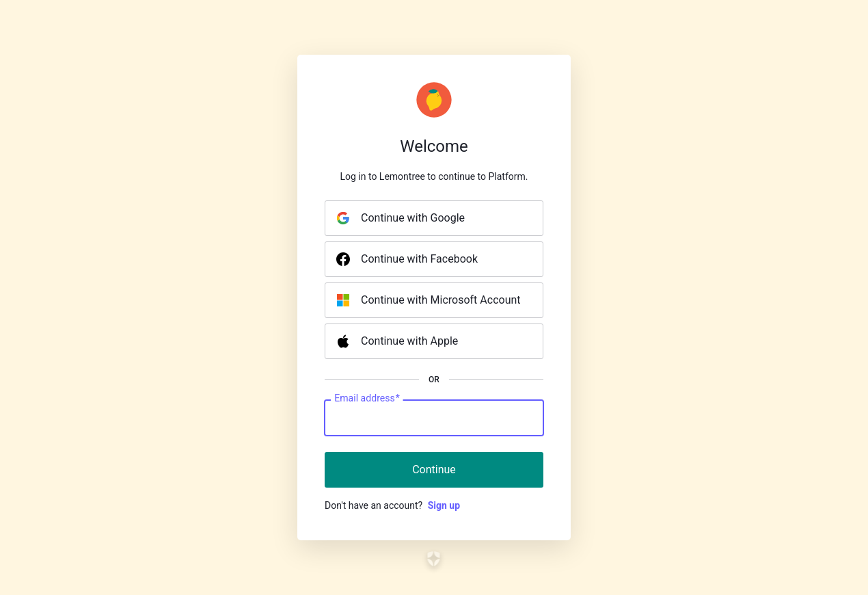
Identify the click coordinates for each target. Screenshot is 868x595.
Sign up (444, 505)
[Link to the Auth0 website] (434, 559)
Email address (367, 399)
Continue (434, 470)
